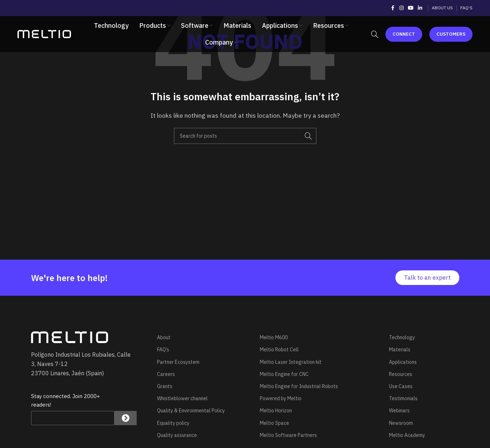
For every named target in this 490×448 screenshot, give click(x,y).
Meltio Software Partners (288, 435)
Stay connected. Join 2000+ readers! (65, 400)
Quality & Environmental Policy (191, 411)
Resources (401, 374)
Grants (165, 386)
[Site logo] (44, 34)
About (164, 337)
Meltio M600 (274, 337)
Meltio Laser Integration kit (291, 362)
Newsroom (401, 423)
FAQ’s (163, 350)
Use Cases (401, 386)
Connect (404, 35)
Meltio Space (274, 423)
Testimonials (403, 398)
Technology (402, 337)
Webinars (399, 411)
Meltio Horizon (276, 411)
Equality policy (173, 423)
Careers (166, 374)
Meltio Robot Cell (279, 350)
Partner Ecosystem (178, 362)
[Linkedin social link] (420, 8)
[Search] (375, 35)
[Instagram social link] (401, 8)
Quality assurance (177, 435)
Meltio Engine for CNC (284, 374)
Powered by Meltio (281, 398)
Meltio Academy (407, 435)
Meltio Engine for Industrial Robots (299, 386)
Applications (403, 362)
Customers (451, 35)
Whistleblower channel (182, 398)
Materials (400, 350)
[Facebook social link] (393, 8)
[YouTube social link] (411, 8)
